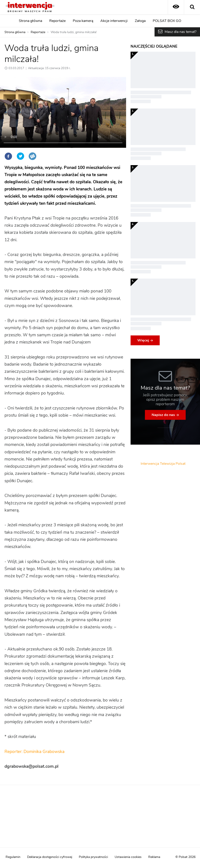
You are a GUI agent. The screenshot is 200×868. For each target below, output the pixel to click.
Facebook (8, 156)
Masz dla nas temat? (181, 32)
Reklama (154, 857)
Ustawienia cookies (128, 857)
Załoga (140, 21)
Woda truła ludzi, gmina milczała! (74, 32)
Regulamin (13, 857)
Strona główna (30, 21)
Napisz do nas (163, 415)
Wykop (32, 156)
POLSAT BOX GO (167, 21)
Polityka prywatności (93, 857)
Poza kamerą (83, 21)
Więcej (143, 340)
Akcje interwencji (114, 21)
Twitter (20, 156)
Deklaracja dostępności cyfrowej (50, 857)
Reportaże (57, 21)
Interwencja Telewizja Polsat (163, 464)
